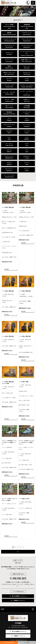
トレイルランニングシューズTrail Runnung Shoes (9, 40)
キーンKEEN (9, 138)
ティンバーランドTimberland (27, 126)
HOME (2, 609)
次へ (18, 552)
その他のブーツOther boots (27, 100)
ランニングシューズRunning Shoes (9, 46)
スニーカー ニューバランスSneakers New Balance (27, 86)
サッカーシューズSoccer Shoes (9, 61)
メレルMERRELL (27, 138)
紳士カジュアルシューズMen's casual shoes (9, 73)
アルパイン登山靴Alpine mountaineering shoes (9, 26)
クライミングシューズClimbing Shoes (27, 40)
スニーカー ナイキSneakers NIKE (9, 86)
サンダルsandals (27, 80)
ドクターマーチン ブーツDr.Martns (9, 126)
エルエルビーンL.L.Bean (27, 157)
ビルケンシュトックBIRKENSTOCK (9, 157)
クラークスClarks (27, 163)
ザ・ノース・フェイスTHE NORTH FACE (9, 176)
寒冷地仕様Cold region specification (9, 113)
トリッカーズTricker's (27, 132)
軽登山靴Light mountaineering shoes (9, 34)
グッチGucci (27, 144)
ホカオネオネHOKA (9, 132)
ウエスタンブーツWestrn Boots (27, 73)
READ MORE (7, 269)
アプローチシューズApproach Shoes (27, 34)
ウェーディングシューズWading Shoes (27, 46)
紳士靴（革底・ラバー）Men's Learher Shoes (27, 61)
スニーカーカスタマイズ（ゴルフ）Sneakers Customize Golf (27, 54)
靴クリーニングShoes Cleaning (9, 107)
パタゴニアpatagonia (9, 163)
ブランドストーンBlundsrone (9, 170)
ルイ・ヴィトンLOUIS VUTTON (9, 144)
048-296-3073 (18, 578)
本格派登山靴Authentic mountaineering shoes (27, 26)
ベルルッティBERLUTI (9, 151)
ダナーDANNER (27, 119)
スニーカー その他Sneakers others (9, 100)
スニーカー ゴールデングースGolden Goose (27, 93)
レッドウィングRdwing (27, 113)
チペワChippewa (9, 119)
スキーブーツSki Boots (9, 80)
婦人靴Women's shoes (9, 67)
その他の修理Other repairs (27, 107)
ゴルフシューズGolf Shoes (9, 53)
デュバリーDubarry (27, 170)
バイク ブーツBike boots (27, 67)
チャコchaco (27, 151)
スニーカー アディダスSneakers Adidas (9, 93)
